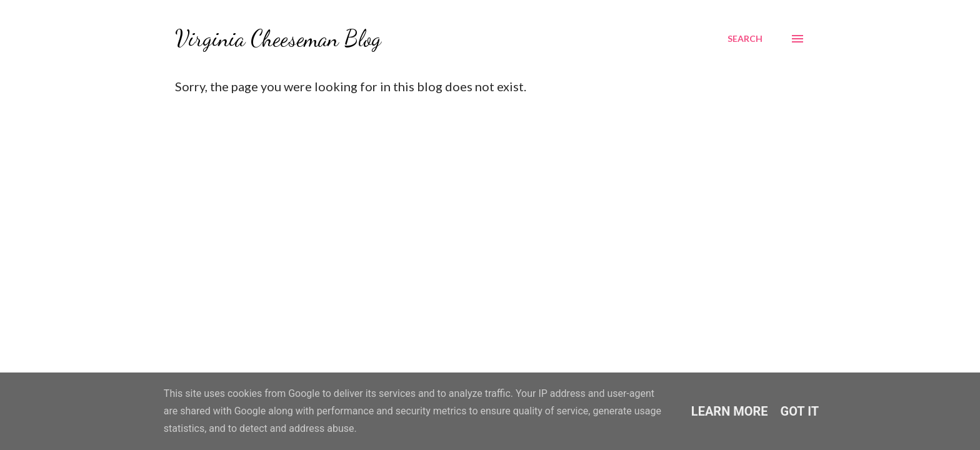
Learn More (730, 411)
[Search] (745, 39)
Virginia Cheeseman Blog (278, 38)
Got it (800, 411)
